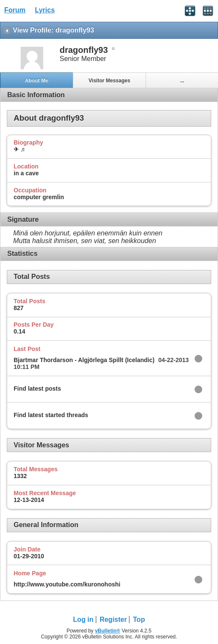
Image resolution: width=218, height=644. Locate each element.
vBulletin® (108, 631)
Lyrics (45, 10)
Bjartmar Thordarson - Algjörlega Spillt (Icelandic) (84, 360)
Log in (83, 619)
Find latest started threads (51, 415)
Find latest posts (37, 389)
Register (113, 619)
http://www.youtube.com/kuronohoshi (67, 584)
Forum (15, 10)
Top (139, 619)
